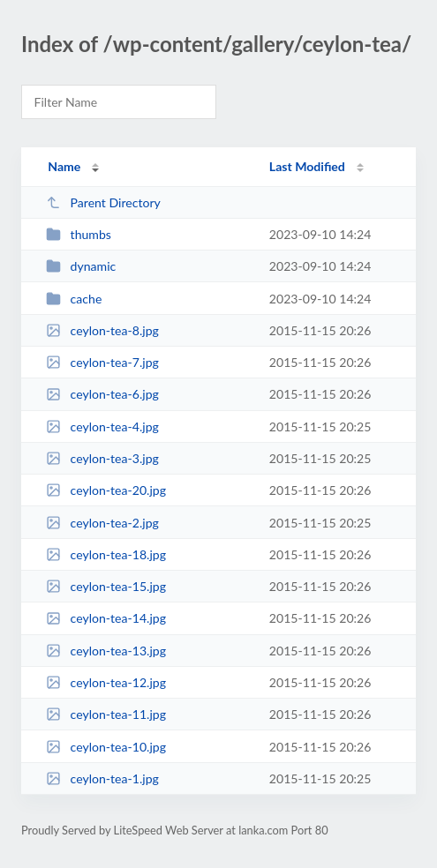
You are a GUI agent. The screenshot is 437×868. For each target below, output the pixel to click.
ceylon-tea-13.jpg (106, 651)
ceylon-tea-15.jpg (106, 586)
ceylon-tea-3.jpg (102, 458)
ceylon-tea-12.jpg (106, 682)
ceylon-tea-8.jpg (102, 330)
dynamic (81, 266)
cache (74, 299)
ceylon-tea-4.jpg (102, 427)
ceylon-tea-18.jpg (106, 554)
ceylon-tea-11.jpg (106, 714)
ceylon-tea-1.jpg (102, 778)
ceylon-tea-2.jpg (102, 523)
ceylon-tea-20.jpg (106, 490)
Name (64, 166)
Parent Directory (103, 202)
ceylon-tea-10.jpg (106, 747)
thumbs (79, 234)
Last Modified (307, 166)
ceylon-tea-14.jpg (106, 618)
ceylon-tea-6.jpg (102, 394)
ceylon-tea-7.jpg (102, 362)
